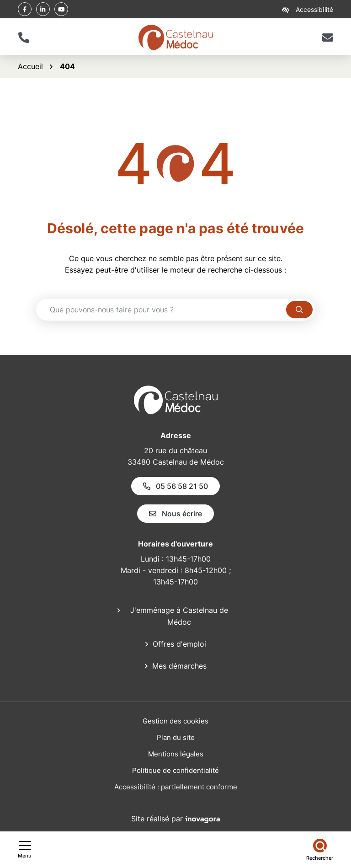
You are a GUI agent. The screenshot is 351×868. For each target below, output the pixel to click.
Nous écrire (175, 514)
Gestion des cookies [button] (175, 721)
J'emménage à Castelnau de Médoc (179, 616)
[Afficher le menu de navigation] (25, 850)
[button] (24, 38)
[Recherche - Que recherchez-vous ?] (161, 310)
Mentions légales (176, 754)
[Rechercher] (320, 850)
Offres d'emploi (179, 644)
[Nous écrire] (327, 38)
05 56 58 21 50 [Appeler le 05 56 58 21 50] (175, 486)
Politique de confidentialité (175, 770)
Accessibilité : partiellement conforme (176, 787)
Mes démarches (179, 666)
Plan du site (176, 737)
